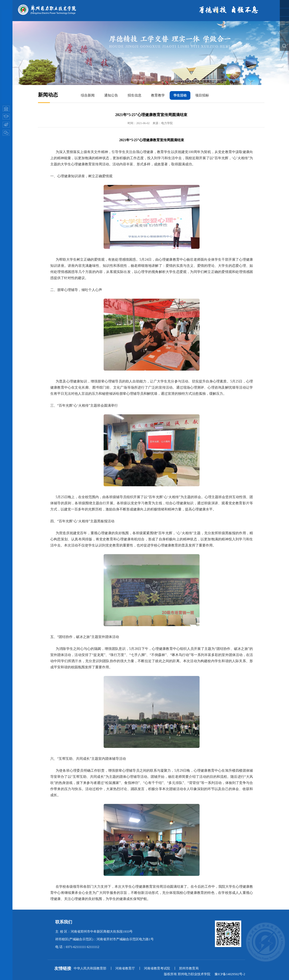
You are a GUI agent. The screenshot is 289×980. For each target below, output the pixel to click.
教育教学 (158, 95)
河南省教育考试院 (157, 968)
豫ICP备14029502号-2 (230, 974)
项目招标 (202, 95)
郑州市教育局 (189, 968)
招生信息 (135, 95)
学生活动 (180, 95)
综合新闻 (88, 95)
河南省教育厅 (125, 968)
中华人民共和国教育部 (90, 968)
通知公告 (111, 95)
